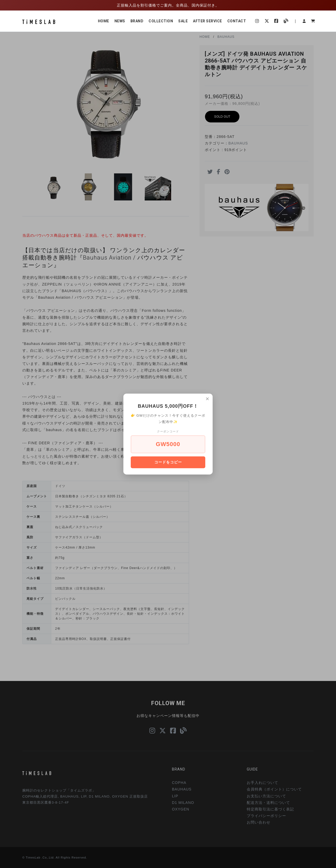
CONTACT (237, 21)
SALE (183, 21)
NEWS (120, 21)
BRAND (137, 21)
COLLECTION (161, 21)
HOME (104, 21)
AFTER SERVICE (208, 21)
